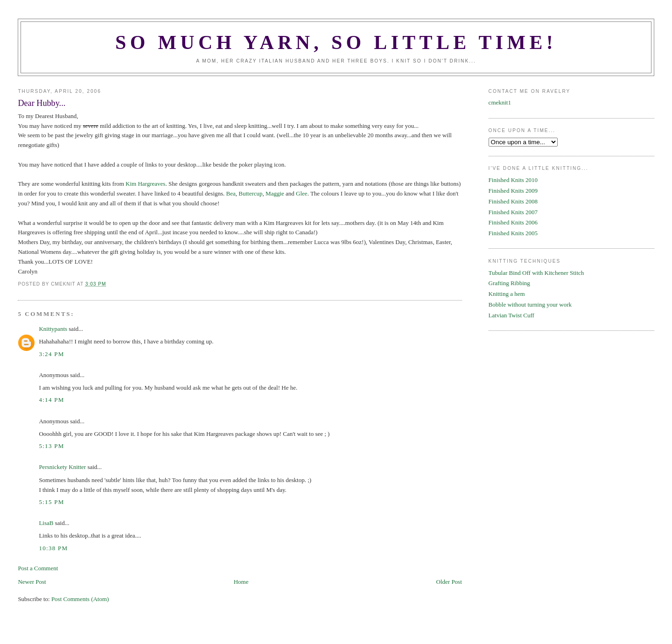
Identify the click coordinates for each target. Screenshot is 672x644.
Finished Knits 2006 (513, 222)
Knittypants (53, 329)
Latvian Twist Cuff (511, 315)
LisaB (46, 523)
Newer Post (32, 582)
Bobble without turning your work (530, 304)
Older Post (449, 582)
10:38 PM (53, 548)
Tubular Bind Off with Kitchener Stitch (536, 273)
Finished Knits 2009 (513, 191)
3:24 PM (51, 354)
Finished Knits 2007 (513, 212)
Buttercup (250, 193)
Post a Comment (38, 568)
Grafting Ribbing (509, 283)
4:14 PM (51, 400)
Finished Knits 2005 (513, 233)
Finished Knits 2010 (513, 180)
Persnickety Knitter (62, 467)
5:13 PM (51, 446)
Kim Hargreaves (145, 184)
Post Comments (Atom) (80, 599)
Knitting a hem (507, 294)
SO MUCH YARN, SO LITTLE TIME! (336, 42)
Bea (231, 193)
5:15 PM (51, 502)
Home (241, 582)
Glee (302, 193)
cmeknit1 (500, 102)
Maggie (275, 193)
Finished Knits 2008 (513, 201)
